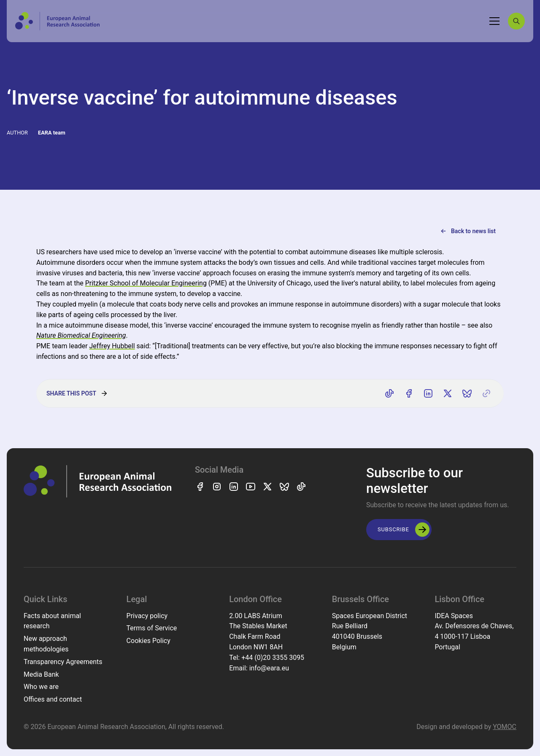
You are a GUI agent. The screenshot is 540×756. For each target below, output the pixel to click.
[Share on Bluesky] (467, 393)
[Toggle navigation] (494, 21)
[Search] (516, 21)
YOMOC (505, 727)
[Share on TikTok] (389, 393)
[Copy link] (486, 393)
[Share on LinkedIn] (428, 393)
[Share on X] (448, 393)
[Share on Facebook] (409, 393)
